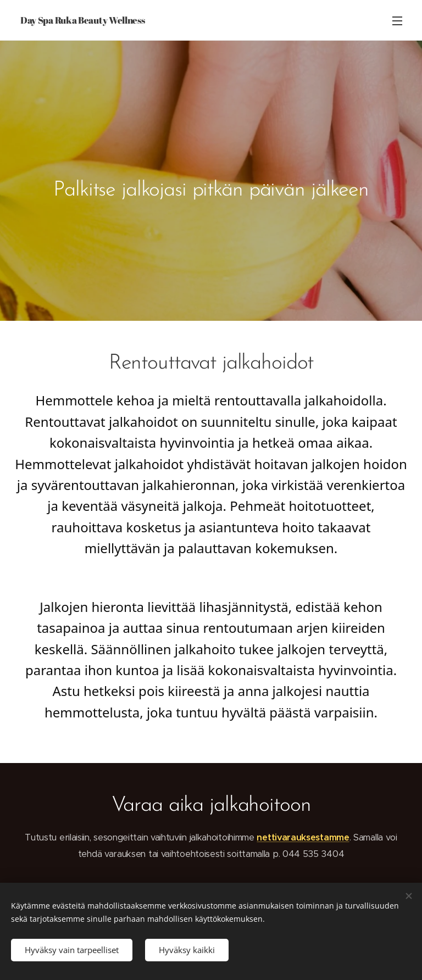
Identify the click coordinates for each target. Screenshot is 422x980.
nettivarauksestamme (303, 837)
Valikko (397, 21)
